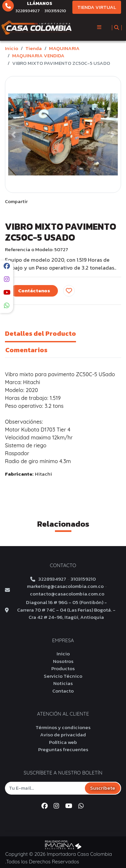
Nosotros (63, 661)
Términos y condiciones (63, 727)
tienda (34, 48)
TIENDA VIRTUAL (97, 7)
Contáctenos (34, 290)
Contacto (63, 691)
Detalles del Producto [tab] (40, 333)
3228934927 (28, 11)
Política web (63, 742)
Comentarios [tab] (26, 350)
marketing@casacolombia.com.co (65, 586)
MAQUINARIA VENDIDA (38, 55)
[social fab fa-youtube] (7, 292)
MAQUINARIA (64, 48)
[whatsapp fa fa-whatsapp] (7, 306)
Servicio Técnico (63, 676)
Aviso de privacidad (63, 735)
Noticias (63, 683)
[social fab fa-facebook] (7, 266)
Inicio (12, 48)
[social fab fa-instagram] (7, 279)
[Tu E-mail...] (45, 788)
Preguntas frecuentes (63, 749)
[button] (14, 134)
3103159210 (55, 11)
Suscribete (103, 788)
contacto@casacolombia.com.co (67, 594)
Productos (63, 668)
